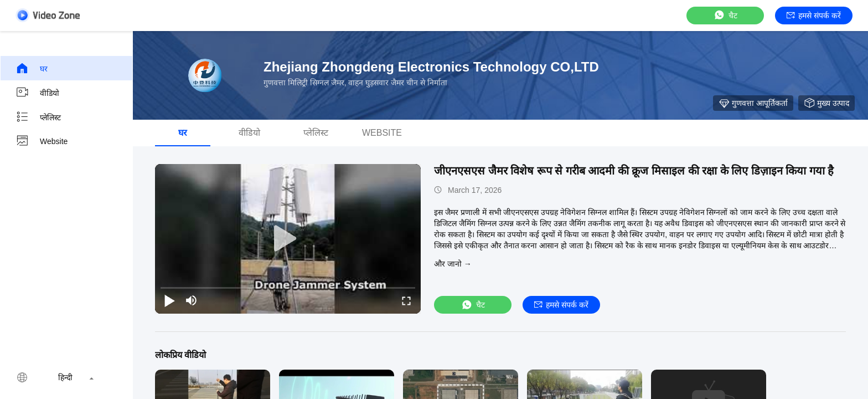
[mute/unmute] (192, 300)
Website (42, 141)
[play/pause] (169, 300)
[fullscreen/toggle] (406, 300)
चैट (725, 15)
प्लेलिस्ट (38, 117)
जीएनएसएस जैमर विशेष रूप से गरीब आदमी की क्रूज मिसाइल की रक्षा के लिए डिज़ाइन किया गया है (634, 171)
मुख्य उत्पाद (826, 103)
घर (32, 68)
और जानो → (453, 264)
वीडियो (37, 93)
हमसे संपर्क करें (814, 16)
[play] (288, 239)
